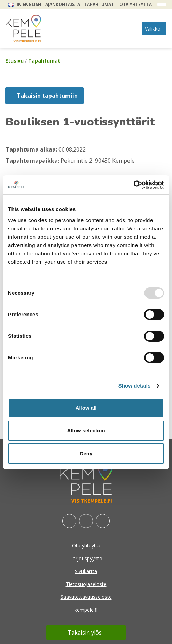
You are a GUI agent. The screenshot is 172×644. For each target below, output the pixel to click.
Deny (86, 453)
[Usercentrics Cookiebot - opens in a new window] (134, 185)
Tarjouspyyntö (86, 558)
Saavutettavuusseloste (86, 597)
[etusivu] (23, 28)
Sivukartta (86, 571)
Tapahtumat (99, 4)
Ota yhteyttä (136, 4)
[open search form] (162, 5)
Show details (135, 386)
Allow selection (86, 430)
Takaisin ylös (85, 633)
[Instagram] (86, 521)
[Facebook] (69, 521)
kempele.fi (86, 610)
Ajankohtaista (63, 4)
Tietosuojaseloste (86, 584)
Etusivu (14, 61)
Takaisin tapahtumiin (47, 96)
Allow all (86, 408)
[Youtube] (103, 521)
